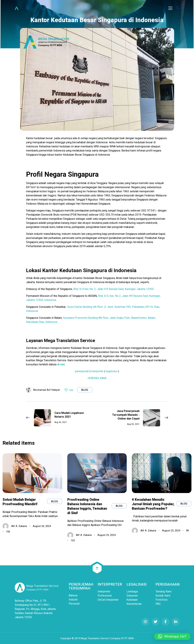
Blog (85, 390)
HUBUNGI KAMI (97, 378)
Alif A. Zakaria (19, 526)
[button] (172, 636)
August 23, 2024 (107, 534)
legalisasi (112, 371)
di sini (61, 364)
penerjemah (82, 371)
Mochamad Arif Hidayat (46, 390)
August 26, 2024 (42, 526)
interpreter (97, 371)
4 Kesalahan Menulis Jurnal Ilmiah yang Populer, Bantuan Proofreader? (153, 503)
